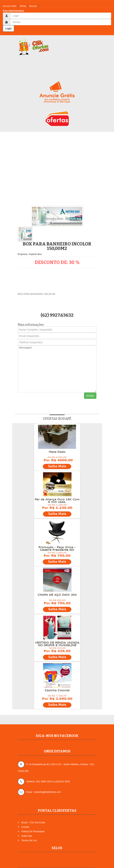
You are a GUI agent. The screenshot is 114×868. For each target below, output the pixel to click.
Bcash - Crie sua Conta (33, 823)
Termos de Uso (29, 841)
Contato (25, 827)
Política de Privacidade (33, 832)
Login (8, 28)
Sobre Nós (27, 836)
